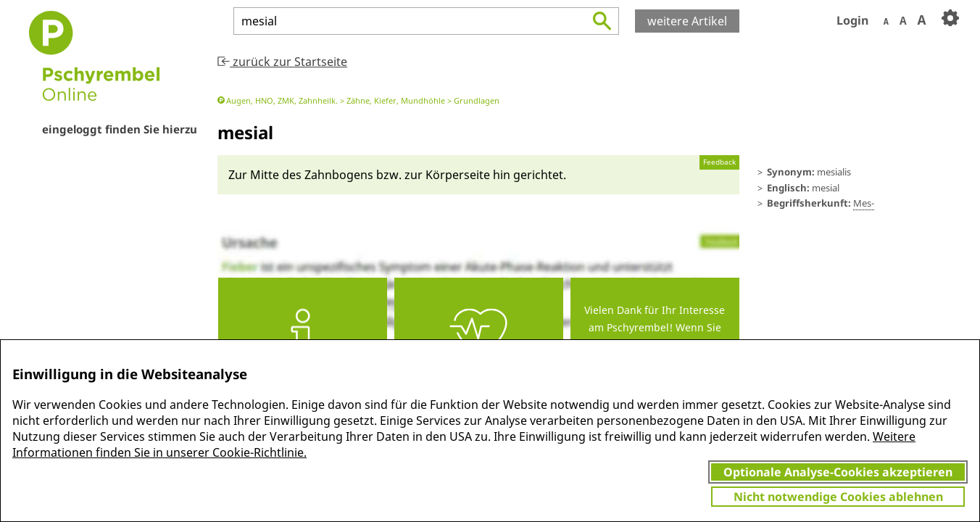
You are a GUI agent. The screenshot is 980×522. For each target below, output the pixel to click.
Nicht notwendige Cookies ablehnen (838, 497)
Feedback (719, 162)
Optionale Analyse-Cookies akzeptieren (838, 472)
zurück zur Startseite (282, 62)
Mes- (864, 203)
